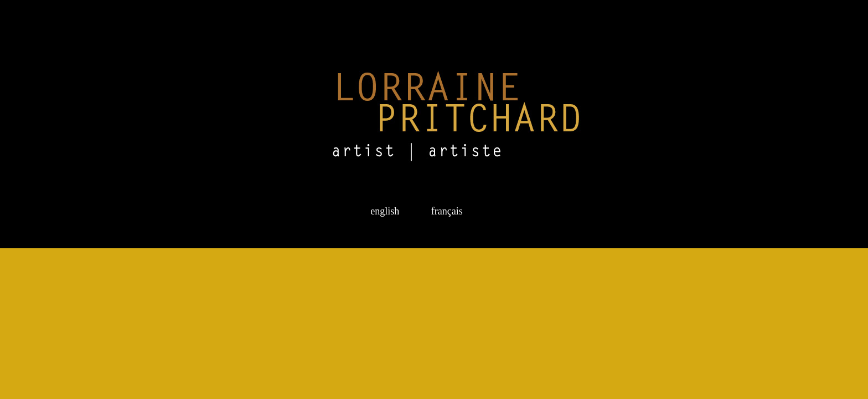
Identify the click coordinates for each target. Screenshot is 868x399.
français (445, 211)
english (386, 211)
